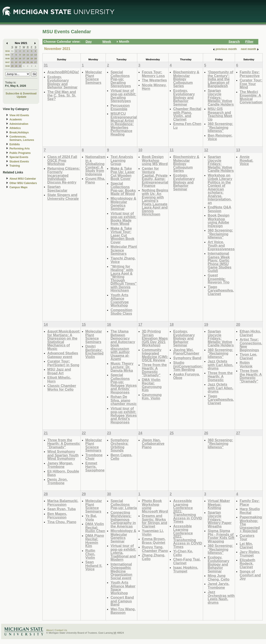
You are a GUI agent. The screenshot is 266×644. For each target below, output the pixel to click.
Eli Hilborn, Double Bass (63, 473)
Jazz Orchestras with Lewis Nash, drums (221, 597)
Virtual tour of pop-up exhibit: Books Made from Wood (123, 219)
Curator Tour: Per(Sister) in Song (63, 363)
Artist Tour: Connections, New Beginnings (251, 345)
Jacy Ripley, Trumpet (250, 554)
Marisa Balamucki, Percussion (63, 503)
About (50, 630)
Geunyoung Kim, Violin (152, 397)
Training (15, 166)
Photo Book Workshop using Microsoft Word (155, 506)
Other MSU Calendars (23, 183)
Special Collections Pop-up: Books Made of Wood (123, 189)
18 (28, 58)
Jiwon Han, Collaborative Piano (153, 443)
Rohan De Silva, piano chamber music (124, 400)
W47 (7, 62)
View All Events (19, 115)
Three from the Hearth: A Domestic (220, 376)
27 (36, 62)
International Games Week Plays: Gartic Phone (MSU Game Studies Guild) (220, 262)
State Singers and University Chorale (63, 197)
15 (16, 58)
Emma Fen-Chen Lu (187, 126)
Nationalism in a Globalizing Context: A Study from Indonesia (95, 165)
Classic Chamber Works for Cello (62, 387)
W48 (7, 66)
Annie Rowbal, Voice (246, 160)
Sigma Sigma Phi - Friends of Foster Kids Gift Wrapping (221, 536)
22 (16, 62)
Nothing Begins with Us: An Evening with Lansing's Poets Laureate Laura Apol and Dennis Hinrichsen (155, 202)
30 (20, 66)
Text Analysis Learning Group (122, 160)
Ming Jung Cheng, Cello (219, 577)
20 (36, 58)
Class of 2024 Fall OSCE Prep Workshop (62, 160)
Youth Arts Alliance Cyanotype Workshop (120, 300)
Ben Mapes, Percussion (57, 516)
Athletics (15, 128)
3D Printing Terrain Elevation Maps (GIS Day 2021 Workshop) (155, 338)
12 (32, 55)
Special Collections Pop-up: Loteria (124, 504)
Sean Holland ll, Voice (94, 565)
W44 (7, 51)
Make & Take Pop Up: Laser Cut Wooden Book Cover (123, 174)
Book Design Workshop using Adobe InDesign (219, 221)
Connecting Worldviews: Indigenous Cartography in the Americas (123, 519)
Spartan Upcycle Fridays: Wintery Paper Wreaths (220, 519)
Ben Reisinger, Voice (220, 137)
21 (12, 62)
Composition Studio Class (121, 312)
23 (20, 62)
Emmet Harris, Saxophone (95, 467)
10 (24, 55)
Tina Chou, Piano (62, 522)
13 (36, 55)
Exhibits (15, 144)
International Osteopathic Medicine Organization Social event (121, 571)
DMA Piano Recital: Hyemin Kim (95, 541)
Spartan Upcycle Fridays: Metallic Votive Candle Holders (221, 97)
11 (28, 55)
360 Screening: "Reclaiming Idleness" (220, 127)
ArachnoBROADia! (63, 72)
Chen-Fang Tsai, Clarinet (187, 561)
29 (16, 66)
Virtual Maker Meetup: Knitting (219, 504)
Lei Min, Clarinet (246, 546)
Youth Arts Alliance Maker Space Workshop (123, 588)
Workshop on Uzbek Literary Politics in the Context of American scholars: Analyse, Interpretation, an (220, 189)
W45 (7, 55)
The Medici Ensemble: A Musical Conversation (251, 97)
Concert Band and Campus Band (122, 601)
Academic (16, 120)
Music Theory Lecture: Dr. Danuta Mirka (122, 367)
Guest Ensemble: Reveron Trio (219, 279)
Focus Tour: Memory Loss (153, 74)
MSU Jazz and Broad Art (59, 371)
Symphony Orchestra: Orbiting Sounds (120, 445)
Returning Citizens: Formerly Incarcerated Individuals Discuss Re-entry (64, 175)
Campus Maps (18, 187)
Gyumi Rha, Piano (95, 180)
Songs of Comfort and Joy (250, 575)
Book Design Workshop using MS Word (155, 160)
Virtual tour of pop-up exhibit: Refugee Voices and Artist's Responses (124, 415)
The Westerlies (154, 80)
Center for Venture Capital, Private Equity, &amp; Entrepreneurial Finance (155, 177)
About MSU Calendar (23, 179)
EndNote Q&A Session (219, 209)
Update (22, 97)
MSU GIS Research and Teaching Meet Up (220, 114)
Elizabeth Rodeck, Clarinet (247, 563)
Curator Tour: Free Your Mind (251, 84)
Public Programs (20, 153)
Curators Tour (247, 537)
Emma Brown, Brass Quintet (154, 541)
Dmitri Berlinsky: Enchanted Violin (94, 351)
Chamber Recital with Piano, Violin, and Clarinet (187, 114)
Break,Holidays (19, 132)
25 (28, 62)
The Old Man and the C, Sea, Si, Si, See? (62, 95)
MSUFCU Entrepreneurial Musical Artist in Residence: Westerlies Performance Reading (124, 124)
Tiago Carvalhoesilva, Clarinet (221, 290)
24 (24, 62)
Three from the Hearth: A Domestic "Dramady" (154, 370)
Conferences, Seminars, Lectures (22, 138)
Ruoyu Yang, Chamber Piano (155, 549)
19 (32, 58)
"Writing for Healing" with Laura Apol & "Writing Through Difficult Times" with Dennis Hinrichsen (124, 278)
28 (12, 66)
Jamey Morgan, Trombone (60, 465)
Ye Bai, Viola (91, 518)
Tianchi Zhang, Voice (123, 260)
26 (32, 62)
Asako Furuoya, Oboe (186, 376)
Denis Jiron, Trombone (57, 481)
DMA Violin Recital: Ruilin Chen (95, 527)
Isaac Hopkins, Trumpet (186, 569)
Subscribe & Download (21, 93)
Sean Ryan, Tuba (61, 509)
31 (12, 51)
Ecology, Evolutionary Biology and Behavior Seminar (62, 82)
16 (20, 58)
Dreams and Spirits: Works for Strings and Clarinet (155, 521)
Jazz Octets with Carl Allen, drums (220, 365)
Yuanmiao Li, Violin (153, 533)
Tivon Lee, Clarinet (248, 356)
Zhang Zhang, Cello (154, 557)
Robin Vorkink (246, 364)
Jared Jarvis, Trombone (219, 586)
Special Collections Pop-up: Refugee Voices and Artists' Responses (124, 384)
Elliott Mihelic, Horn (59, 379)
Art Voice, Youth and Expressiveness (221, 245)
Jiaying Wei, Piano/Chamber (186, 352)
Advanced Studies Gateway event (63, 355)
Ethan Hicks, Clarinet (250, 333)
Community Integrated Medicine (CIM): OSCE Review (155, 355)
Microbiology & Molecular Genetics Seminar (123, 204)
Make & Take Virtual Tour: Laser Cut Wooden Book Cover (122, 235)
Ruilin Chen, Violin (90, 554)
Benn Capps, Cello (121, 457)
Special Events (19, 157)
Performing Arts (20, 149)
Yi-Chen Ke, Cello (183, 553)
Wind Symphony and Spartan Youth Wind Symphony (63, 455)
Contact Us (61, 630)
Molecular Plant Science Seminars (94, 77)
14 (12, 58)
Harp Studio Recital (250, 511)
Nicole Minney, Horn (154, 87)
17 (24, 58)
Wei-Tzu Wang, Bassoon (123, 611)
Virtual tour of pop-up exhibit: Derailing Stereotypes (123, 96)
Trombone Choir (94, 457)
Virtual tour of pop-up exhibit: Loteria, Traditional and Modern (123, 553)
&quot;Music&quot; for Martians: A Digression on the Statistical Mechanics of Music (64, 340)
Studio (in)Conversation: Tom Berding (188, 366)
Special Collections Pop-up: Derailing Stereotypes (121, 79)
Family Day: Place (250, 503)
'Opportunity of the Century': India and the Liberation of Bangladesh (220, 79)
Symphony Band (187, 358)
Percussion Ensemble (120, 107)
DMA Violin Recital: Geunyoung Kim (152, 385)
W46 (7, 58)
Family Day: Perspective (250, 74)
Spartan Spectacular (57, 189)
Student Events (19, 162)
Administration (19, 124)
